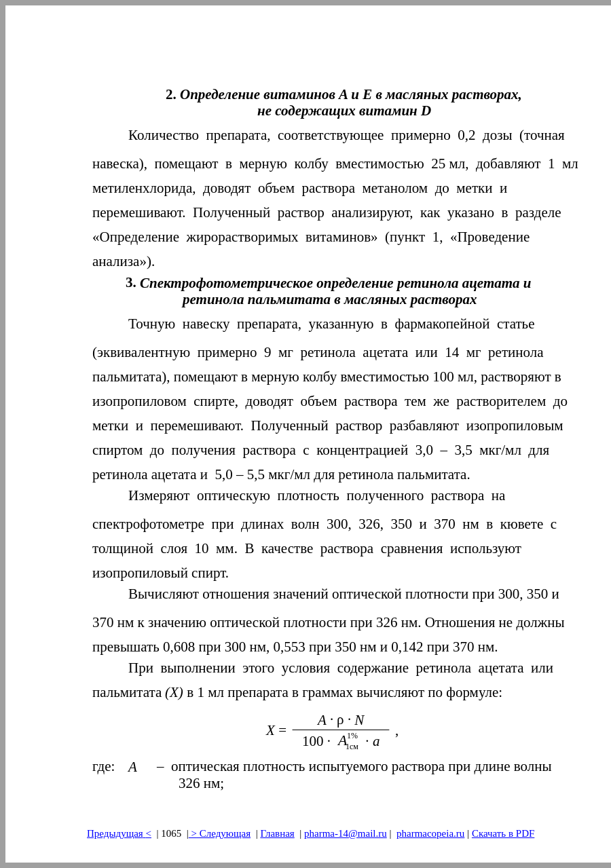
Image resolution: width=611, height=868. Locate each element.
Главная (277, 833)
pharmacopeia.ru (430, 833)
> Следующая (220, 833)
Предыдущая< (119, 833)
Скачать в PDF (503, 833)
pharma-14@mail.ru (346, 833)
